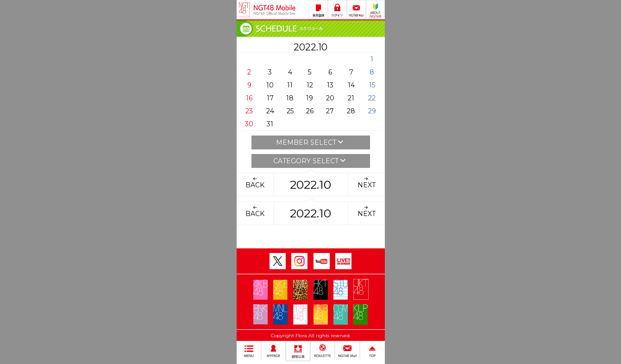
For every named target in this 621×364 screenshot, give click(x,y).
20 (330, 98)
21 (351, 98)
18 (290, 98)
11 (290, 85)
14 (351, 85)
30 (249, 124)
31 (270, 124)
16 (249, 98)
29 (372, 111)
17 (270, 98)
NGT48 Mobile (275, 10)
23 (249, 111)
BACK (255, 182)
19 (310, 98)
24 (270, 111)
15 (372, 85)
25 (290, 111)
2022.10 (310, 185)
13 (330, 85)
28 (351, 111)
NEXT (367, 182)
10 (270, 85)
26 (310, 111)
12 (310, 85)
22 (372, 98)
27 (330, 111)
